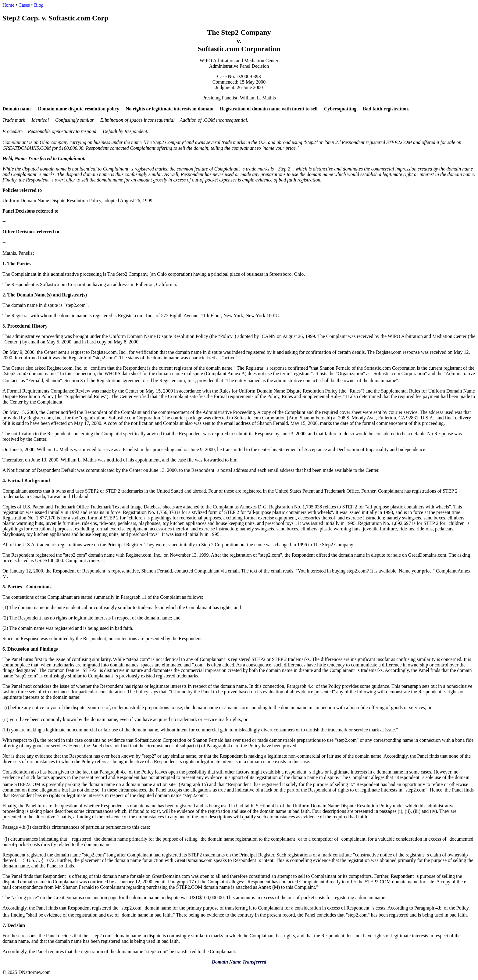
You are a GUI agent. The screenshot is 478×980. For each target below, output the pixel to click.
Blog (39, 5)
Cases (24, 5)
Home (8, 5)
